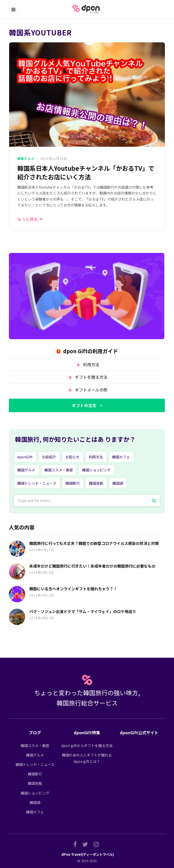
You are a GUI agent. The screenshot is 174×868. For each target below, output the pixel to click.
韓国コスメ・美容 (59, 470)
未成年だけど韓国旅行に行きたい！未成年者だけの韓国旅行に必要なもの (92, 566)
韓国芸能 (96, 483)
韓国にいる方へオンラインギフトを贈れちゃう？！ (73, 589)
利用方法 (91, 364)
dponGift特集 (87, 732)
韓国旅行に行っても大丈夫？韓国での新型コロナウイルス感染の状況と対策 (94, 543)
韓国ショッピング (96, 470)
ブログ (35, 732)
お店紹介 (49, 457)
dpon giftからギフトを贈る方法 (87, 745)
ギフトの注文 (84, 405)
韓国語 (118, 483)
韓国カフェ (121, 457)
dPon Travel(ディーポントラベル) (88, 854)
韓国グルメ (26, 158)
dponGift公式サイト (139, 732)
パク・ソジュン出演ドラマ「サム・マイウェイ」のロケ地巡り (83, 611)
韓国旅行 (73, 483)
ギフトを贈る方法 (91, 377)
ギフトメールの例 (91, 390)
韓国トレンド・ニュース (37, 483)
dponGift (25, 457)
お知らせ (72, 457)
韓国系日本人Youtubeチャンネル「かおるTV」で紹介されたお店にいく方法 (86, 172)
